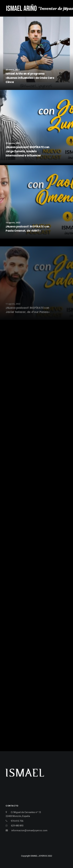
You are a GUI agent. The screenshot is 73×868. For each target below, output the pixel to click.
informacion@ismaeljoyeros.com (29, 830)
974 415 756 (17, 821)
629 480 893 (17, 826)
